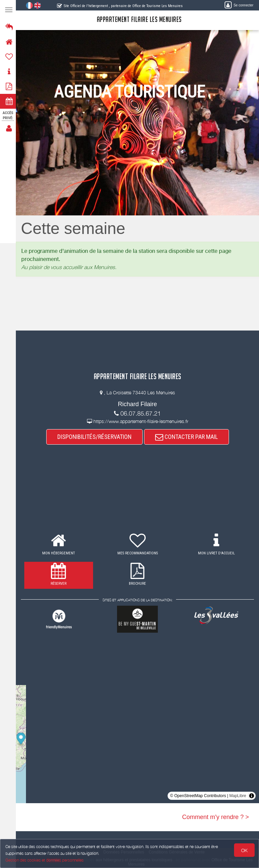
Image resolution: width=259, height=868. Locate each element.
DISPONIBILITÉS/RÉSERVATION (95, 437)
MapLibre (238, 796)
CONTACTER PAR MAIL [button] (188, 437)
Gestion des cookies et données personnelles (45, 860)
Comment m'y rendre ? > (215, 817)
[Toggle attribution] (252, 796)
